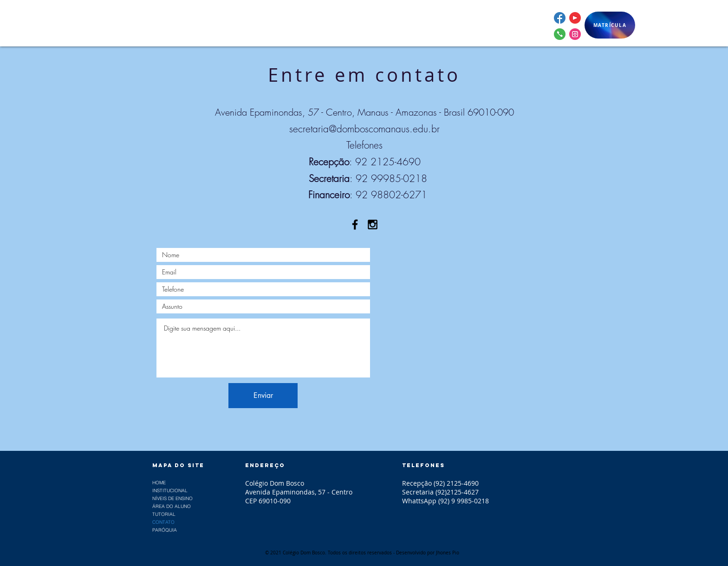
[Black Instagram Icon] (373, 224)
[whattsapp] (560, 34)
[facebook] (560, 18)
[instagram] (575, 34)
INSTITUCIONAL (170, 491)
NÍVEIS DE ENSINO (172, 498)
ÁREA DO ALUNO (172, 506)
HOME (159, 483)
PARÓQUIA (165, 530)
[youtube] (575, 18)
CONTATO (163, 522)
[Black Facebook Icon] (355, 224)
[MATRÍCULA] (610, 25)
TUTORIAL (164, 514)
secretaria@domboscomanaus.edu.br (364, 129)
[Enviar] (263, 396)
